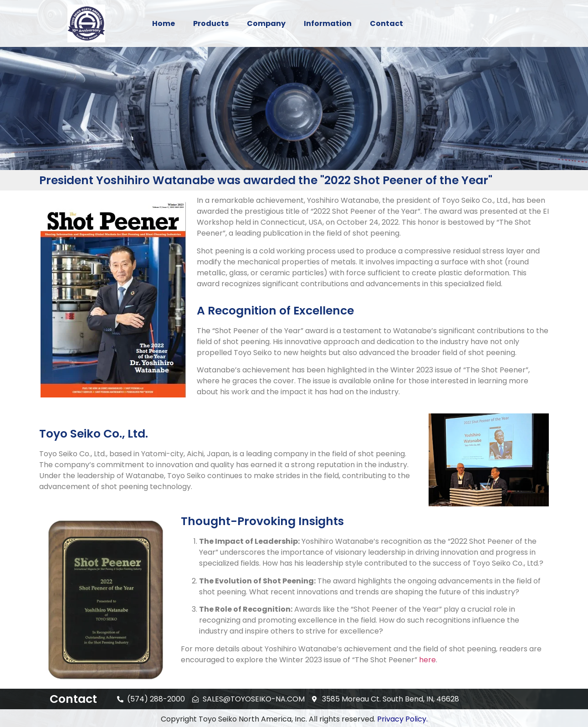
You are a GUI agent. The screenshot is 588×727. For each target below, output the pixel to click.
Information (328, 23)
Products (211, 23)
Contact (386, 23)
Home (164, 23)
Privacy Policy (402, 719)
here (427, 660)
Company (266, 23)
